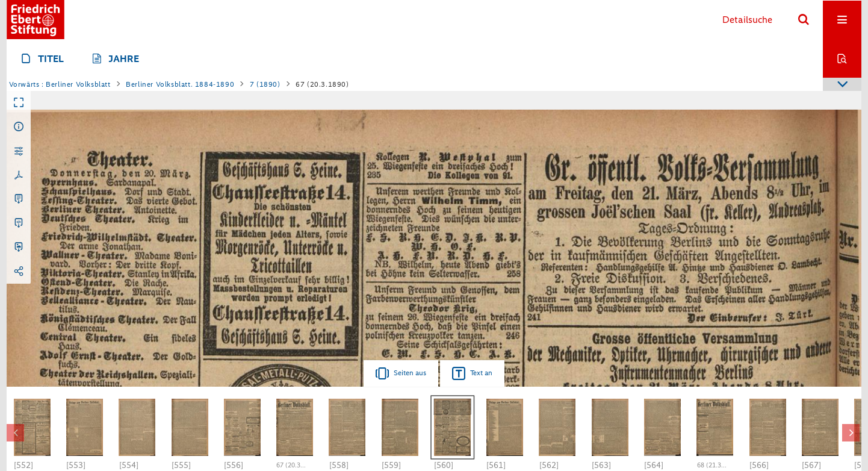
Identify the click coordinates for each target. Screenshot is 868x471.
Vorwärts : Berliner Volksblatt (60, 84)
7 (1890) (265, 84)
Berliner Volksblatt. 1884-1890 (180, 84)
